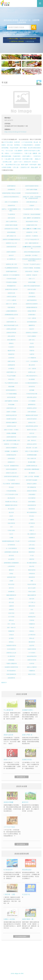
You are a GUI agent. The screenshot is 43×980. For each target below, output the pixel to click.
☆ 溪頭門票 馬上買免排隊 (16, 41)
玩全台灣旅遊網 (19, 969)
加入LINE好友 (29, 973)
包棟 (36, 32)
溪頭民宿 (20, 32)
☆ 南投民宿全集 (29, 41)
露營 (14, 34)
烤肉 (5, 34)
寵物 (30, 32)
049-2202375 (20, 973)
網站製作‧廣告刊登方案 (26, 971)
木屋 (33, 32)
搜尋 (34, 27)
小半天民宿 (33, 34)
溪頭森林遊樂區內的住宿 (23, 34)
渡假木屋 (9, 34)
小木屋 (26, 32)
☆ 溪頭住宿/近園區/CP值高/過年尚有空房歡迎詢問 (21, 39)
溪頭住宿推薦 (5, 3)
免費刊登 (15, 971)
